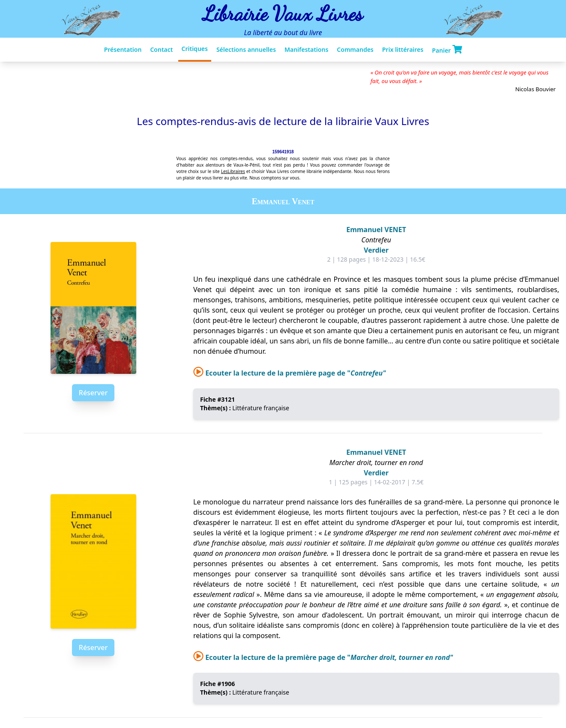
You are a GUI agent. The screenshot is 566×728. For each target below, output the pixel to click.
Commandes (355, 49)
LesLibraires (233, 171)
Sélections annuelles (246, 49)
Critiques (195, 49)
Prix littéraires (403, 49)
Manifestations (306, 49)
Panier (447, 50)
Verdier (376, 250)
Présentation (123, 49)
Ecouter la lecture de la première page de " (289, 373)
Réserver (93, 393)
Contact (161, 49)
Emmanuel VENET (376, 230)
